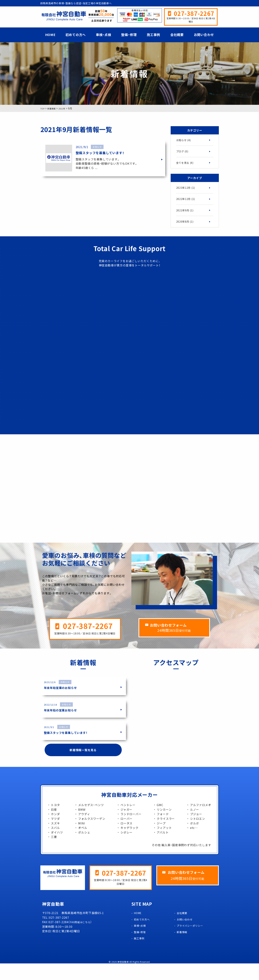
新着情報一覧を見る (83, 766)
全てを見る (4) (186, 164)
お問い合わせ (204, 35)
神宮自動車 (123, 978)
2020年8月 (186, 225)
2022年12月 (187, 201)
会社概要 (177, 35)
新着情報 (183, 948)
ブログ (183, 152)
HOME (50, 35)
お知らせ (184, 140)
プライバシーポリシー (192, 942)
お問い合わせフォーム (177, 641)
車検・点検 (104, 35)
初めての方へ (76, 35)
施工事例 (153, 35)
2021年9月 (186, 213)
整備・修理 (129, 35)
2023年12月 (187, 190)
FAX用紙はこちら (81, 938)
